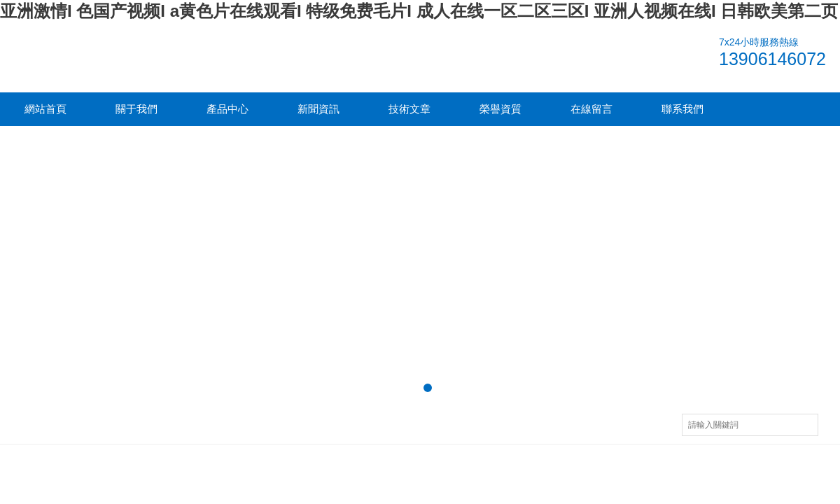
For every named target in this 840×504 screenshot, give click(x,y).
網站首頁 (45, 109)
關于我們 (136, 109)
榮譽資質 (500, 109)
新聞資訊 (318, 109)
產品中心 (227, 109)
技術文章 (409, 109)
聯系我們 (682, 109)
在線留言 (591, 109)
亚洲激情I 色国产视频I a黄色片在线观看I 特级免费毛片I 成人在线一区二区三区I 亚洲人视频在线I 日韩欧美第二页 (419, 11)
